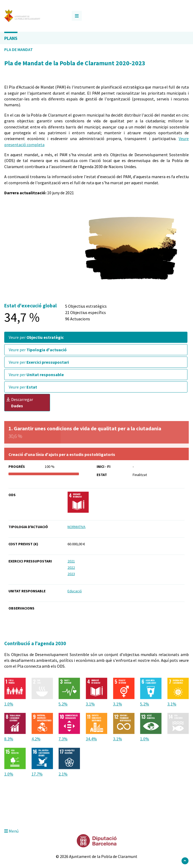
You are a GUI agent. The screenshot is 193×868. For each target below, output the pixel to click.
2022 (71, 567)
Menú (11, 831)
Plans (11, 38)
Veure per (36, 337)
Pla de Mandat (19, 49)
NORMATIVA (77, 527)
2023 (71, 574)
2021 (71, 561)
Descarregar (20, 403)
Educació (75, 591)
